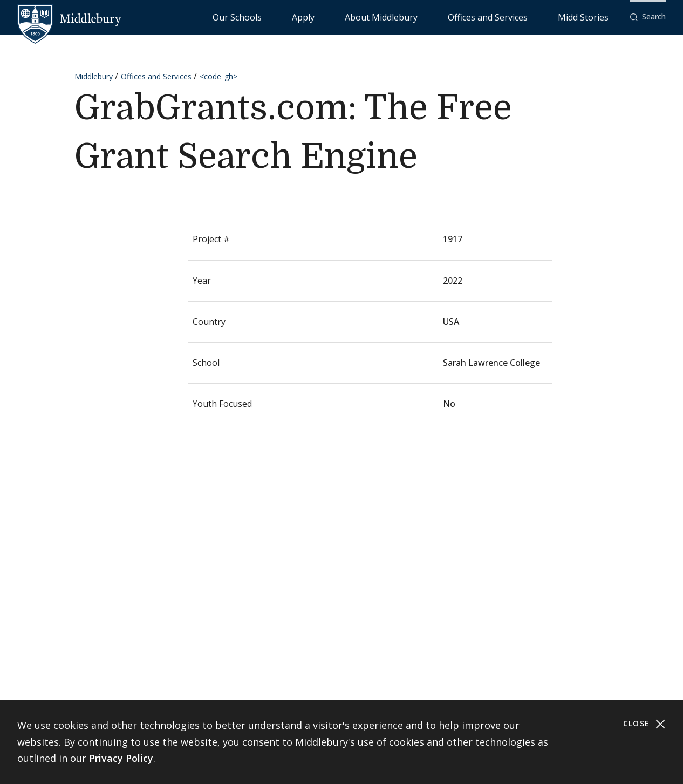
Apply (392, 16)
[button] (648, 17)
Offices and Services (525, 16)
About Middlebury (445, 16)
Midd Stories (595, 16)
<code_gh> (218, 76)
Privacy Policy (121, 758)
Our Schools (348, 16)
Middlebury (94, 76)
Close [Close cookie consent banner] (644, 724)
